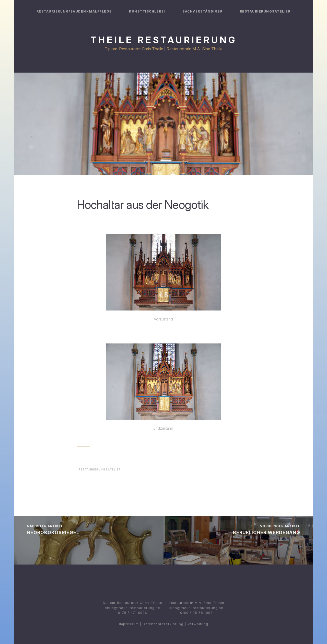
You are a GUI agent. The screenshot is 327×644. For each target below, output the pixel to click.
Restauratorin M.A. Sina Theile (195, 49)
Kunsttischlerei (147, 11)
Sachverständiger (202, 11)
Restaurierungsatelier (265, 11)
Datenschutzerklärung (163, 624)
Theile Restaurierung (164, 40)
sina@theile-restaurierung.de (196, 608)
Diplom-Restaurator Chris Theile (134, 49)
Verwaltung (198, 624)
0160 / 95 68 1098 (196, 613)
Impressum (129, 624)
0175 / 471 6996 (133, 613)
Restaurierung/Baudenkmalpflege (74, 11)
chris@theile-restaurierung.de (132, 608)
